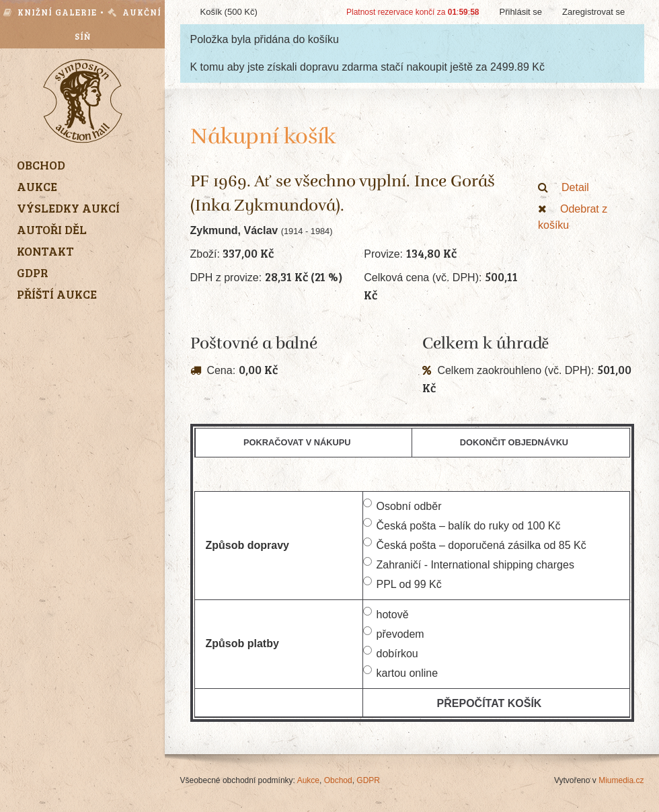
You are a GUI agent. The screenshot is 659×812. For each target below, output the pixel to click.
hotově (386, 614)
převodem (394, 633)
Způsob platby (242, 643)
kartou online (401, 672)
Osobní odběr (402, 505)
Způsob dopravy (247, 545)
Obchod (338, 780)
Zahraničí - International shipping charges (469, 564)
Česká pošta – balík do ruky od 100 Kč (462, 525)
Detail (564, 187)
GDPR (368, 780)
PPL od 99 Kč (402, 583)
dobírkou (391, 653)
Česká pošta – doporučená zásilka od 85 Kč (475, 544)
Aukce (308, 780)
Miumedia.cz (621, 780)
